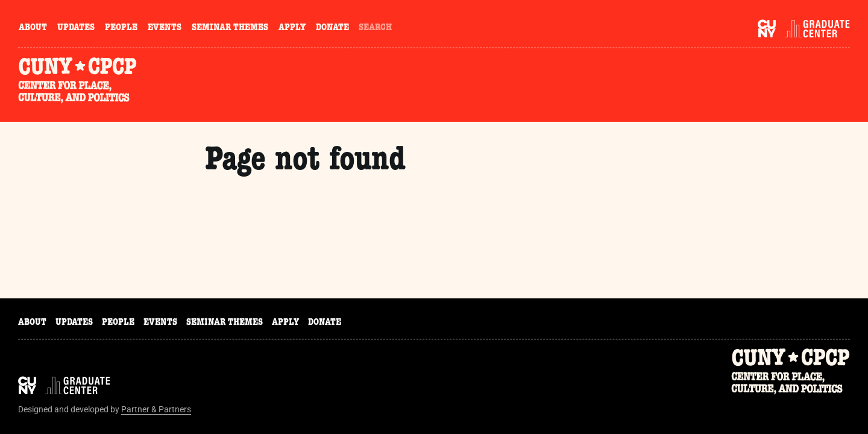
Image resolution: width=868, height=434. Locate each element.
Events (165, 28)
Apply (292, 28)
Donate (332, 28)
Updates (76, 28)
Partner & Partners (156, 409)
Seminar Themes (230, 28)
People (121, 28)
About (33, 28)
